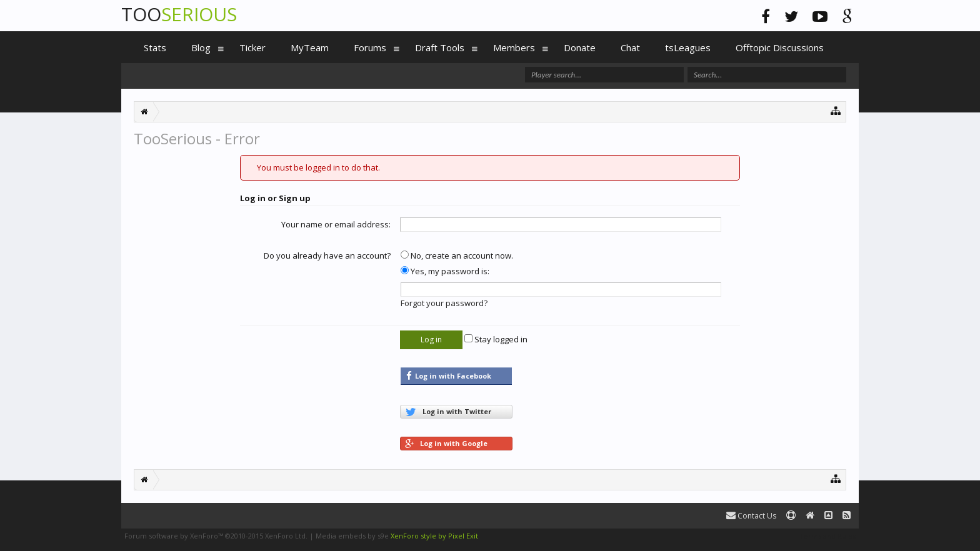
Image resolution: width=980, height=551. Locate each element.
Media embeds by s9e (352, 536)
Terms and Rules (827, 536)
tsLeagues (688, 47)
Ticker (252, 47)
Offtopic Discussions (780, 47)
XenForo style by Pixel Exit (434, 536)
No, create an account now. (457, 256)
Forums (370, 47)
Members (514, 47)
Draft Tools (440, 47)
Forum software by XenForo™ (216, 536)
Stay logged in (496, 339)
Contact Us (751, 516)
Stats (155, 47)
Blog (201, 47)
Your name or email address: (336, 224)
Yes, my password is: (445, 271)
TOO (179, 14)
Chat (630, 47)
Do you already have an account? (327, 256)
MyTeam (310, 47)
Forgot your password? (444, 303)
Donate (580, 47)
